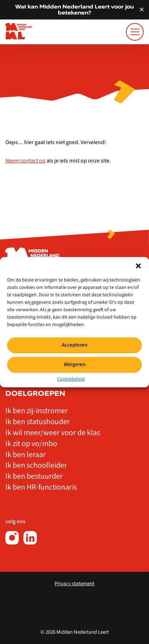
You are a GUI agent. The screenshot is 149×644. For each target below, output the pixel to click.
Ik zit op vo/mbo (31, 444)
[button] (138, 266)
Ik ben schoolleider (36, 465)
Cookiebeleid (71, 379)
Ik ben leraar (26, 455)
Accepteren (74, 345)
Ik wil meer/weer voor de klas (53, 433)
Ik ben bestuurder (34, 476)
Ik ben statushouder (38, 422)
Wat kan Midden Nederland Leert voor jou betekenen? (74, 10)
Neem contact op (25, 161)
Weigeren (75, 364)
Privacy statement (74, 584)
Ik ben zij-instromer (37, 411)
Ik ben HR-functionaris (41, 487)
